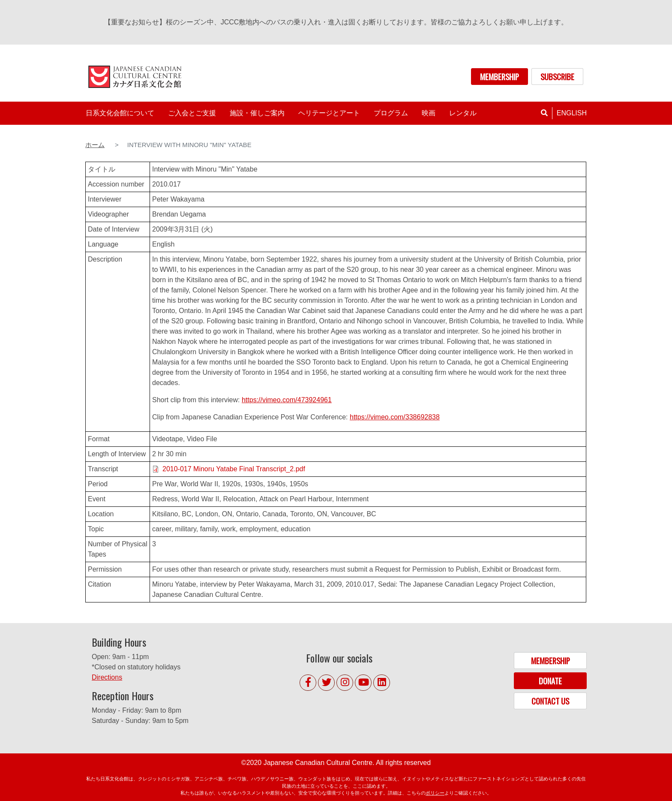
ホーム (95, 145)
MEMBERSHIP (499, 77)
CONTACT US (550, 701)
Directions (107, 677)
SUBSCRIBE (557, 77)
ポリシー (435, 793)
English (572, 113)
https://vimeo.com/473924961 (287, 400)
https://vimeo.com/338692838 (395, 417)
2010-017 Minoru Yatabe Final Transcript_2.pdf (234, 469)
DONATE (550, 681)
